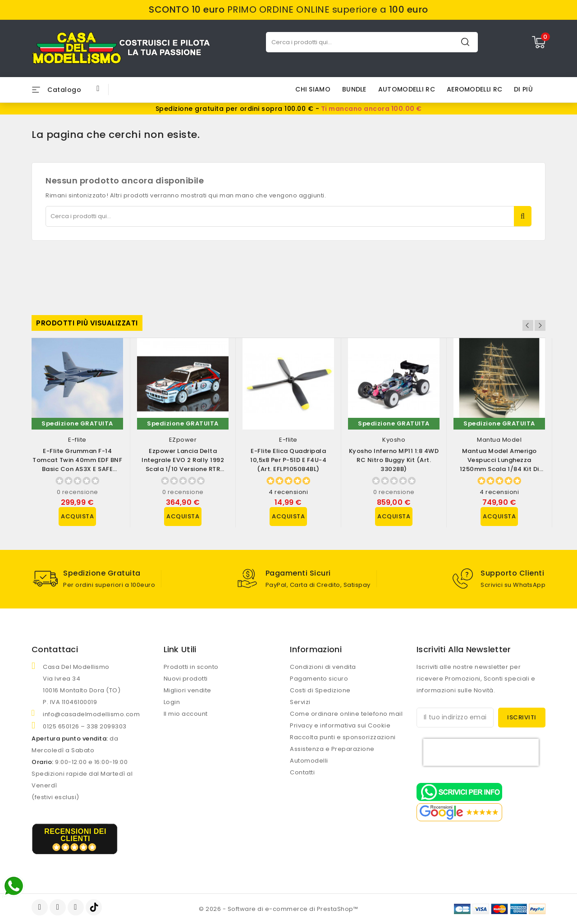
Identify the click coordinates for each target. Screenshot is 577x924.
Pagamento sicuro (319, 679)
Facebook (41, 907)
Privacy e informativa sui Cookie (340, 725)
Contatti (302, 772)
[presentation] (481, 752)
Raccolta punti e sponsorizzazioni (343, 737)
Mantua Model (499, 440)
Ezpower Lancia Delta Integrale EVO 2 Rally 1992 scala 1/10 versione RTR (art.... (183, 464)
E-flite (77, 440)
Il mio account (186, 714)
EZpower (183, 440)
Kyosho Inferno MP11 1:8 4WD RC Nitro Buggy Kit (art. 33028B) (394, 460)
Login (172, 702)
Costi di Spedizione (320, 690)
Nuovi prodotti (186, 679)
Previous (528, 325)
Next (540, 325)
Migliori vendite (188, 690)
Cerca (465, 42)
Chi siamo (313, 89)
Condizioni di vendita (323, 667)
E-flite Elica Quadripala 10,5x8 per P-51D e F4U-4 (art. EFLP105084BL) (288, 460)
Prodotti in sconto (191, 667)
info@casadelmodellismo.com (91, 714)
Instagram (77, 907)
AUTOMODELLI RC (407, 89)
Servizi (300, 702)
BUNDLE (354, 89)
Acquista (77, 516)
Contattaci (55, 649)
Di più (523, 89)
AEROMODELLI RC (474, 89)
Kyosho (394, 440)
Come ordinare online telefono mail (346, 714)
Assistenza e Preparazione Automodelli (332, 755)
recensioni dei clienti (75, 835)
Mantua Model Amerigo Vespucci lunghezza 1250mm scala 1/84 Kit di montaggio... (499, 464)
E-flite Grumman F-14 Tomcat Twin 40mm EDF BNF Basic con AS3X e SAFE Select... (77, 464)
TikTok (94, 907)
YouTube (59, 907)
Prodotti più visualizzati (87, 323)
